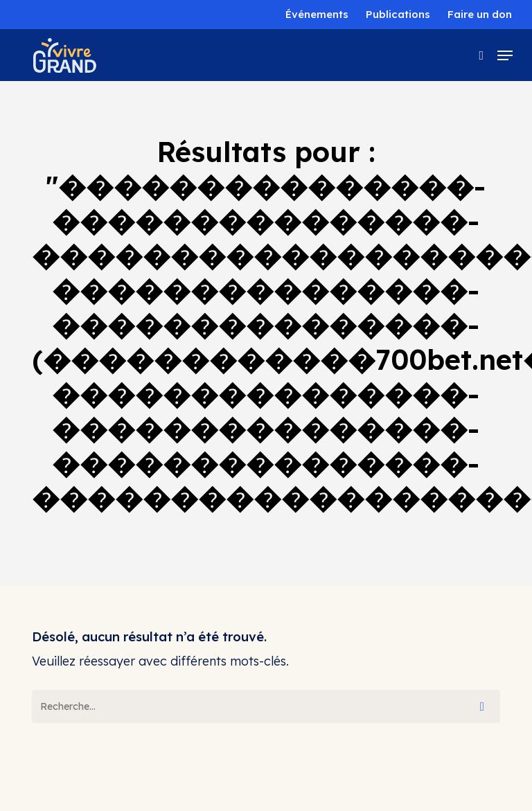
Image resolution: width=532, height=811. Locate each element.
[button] (505, 55)
